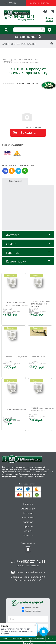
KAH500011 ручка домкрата (17, 357)
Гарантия (28, 526)
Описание (15, 181)
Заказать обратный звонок (28, 566)
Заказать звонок (50, 19)
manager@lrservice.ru (26, 20)
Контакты (28, 535)
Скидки (28, 531)
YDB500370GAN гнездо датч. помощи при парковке (41, 304)
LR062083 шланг (38, 357)
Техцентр (28, 513)
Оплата (28, 244)
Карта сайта (28, 643)
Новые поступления (33, 611)
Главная (28, 504)
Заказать (28, 132)
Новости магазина (32, 608)
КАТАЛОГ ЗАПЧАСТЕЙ (28, 37)
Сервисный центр (39, 3)
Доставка (28, 235)
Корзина (53, 13)
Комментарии (28, 261)
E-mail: (31, 572)
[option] (28, 116)
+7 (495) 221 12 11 (21, 16)
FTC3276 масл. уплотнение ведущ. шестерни (43, 409)
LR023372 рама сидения (15, 409)
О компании (28, 509)
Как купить (28, 518)
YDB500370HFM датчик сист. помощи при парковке (17, 304)
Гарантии (28, 253)
